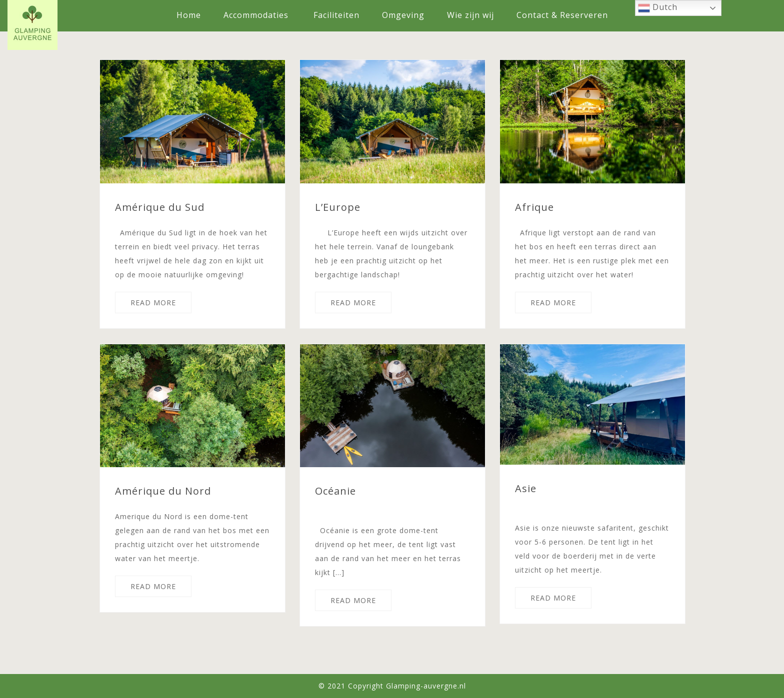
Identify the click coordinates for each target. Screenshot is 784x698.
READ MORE (153, 303)
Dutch (658, 8)
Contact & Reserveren (562, 15)
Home (189, 15)
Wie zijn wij (470, 15)
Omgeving (403, 15)
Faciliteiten (336, 15)
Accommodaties (256, 15)
